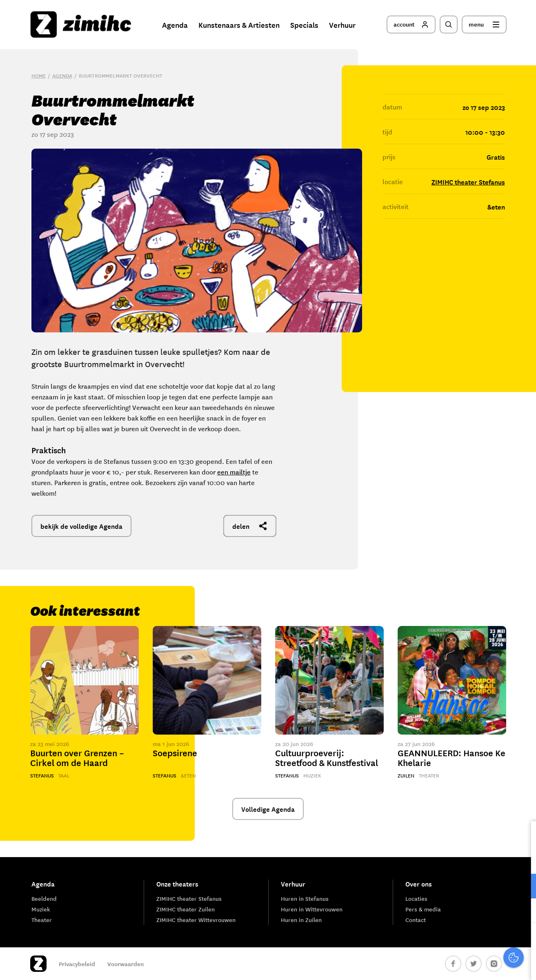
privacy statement (496, 859)
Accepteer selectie (467, 965)
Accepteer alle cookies (467, 941)
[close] (523, 836)
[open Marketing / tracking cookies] (523, 911)
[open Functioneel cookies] (523, 887)
